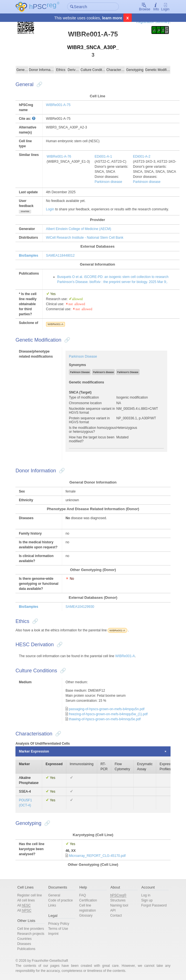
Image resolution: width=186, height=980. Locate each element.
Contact (116, 915)
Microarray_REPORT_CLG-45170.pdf (97, 856)
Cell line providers (30, 929)
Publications (26, 949)
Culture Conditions (93, 70)
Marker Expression (34, 751)
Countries (24, 939)
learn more (112, 18)
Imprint (53, 934)
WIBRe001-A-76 (59, 157)
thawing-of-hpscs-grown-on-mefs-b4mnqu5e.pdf (105, 719)
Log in (146, 895)
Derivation (74, 70)
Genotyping (135, 70)
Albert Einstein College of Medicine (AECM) (79, 229)
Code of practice (60, 900)
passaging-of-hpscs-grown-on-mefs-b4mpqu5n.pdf (107, 709)
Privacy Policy (59, 924)
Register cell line (30, 895)
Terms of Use (58, 929)
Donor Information (41, 70)
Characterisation (115, 70)
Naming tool (119, 905)
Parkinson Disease (83, 356)
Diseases (24, 944)
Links (52, 905)
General (22, 70)
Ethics (61, 70)
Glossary (86, 915)
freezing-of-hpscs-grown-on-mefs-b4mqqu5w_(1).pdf (108, 714)
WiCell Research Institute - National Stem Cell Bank (85, 238)
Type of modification (84, 397)
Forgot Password (154, 905)
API (113, 910)
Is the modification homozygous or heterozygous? (92, 430)
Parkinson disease (108, 182)
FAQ (83, 895)
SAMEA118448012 (60, 256)
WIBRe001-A (55, 324)
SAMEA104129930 (80, 607)
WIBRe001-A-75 (58, 105)
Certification (88, 900)
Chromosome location (85, 403)
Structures (118, 900)
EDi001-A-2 (142, 157)
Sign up (147, 900)
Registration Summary (153, 22)
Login (165, 7)
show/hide (25, 211)
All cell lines (26, 900)
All (24, 906)
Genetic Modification (157, 70)
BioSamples (29, 256)
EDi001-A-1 (103, 157)
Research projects (31, 934)
